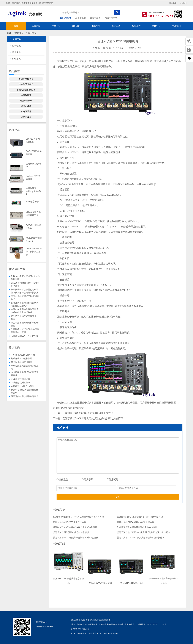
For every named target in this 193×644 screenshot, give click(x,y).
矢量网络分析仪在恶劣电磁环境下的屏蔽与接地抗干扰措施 (25, 291)
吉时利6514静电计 (33, 165)
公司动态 (16, 46)
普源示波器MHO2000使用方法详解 (70, 522)
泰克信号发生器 (26, 84)
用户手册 (88, 479)
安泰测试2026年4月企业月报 (25, 336)
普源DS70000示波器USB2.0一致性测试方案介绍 (140, 517)
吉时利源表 (26, 95)
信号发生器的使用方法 (22, 362)
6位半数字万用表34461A (34, 240)
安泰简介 (36, 26)
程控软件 (96, 26)
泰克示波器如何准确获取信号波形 (25, 324)
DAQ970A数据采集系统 (34, 153)
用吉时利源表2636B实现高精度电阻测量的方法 (88, 413)
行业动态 (16, 59)
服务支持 (136, 26)
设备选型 (62, 479)
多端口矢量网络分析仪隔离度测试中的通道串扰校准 (25, 311)
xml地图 (184, 3)
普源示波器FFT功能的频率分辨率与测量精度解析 (76, 538)
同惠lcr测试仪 (111, 18)
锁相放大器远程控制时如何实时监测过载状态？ (25, 304)
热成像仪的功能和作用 (22, 358)
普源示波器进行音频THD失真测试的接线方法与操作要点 (143, 532)
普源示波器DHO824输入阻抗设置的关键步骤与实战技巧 (93, 418)
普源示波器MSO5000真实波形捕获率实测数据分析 (141, 538)
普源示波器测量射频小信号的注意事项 (71, 532)
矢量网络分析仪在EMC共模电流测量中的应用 (25, 331)
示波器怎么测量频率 (21, 383)
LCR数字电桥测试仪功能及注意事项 (25, 374)
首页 (16, 26)
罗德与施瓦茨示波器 (26, 90)
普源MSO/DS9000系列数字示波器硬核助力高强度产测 (79, 517)
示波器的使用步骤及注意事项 (25, 396)
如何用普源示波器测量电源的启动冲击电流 (137, 527)
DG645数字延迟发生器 (33, 227)
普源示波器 (95, 18)
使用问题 (113, 479)
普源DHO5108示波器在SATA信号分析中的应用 (75, 527)
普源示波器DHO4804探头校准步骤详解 (135, 522)
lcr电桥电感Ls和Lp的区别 (23, 355)
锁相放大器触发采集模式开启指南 (25, 317)
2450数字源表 (32, 202)
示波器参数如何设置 (21, 379)
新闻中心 (156, 26)
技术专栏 (32, 33)
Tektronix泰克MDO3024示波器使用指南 (25, 278)
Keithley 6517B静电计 (33, 178)
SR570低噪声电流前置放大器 (33, 213)
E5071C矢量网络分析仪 (33, 140)
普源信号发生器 (26, 79)
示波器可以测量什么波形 (23, 386)
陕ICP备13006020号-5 (103, 620)
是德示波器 (81, 18)
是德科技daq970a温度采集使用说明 (25, 391)
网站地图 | (173, 3)
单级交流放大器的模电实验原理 (25, 367)
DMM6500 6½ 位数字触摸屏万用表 (34, 252)
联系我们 (176, 26)
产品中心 (56, 26)
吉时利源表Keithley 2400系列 (33, 191)
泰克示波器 (26, 111)
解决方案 (116, 26)
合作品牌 (76, 26)
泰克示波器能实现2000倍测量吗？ (25, 298)
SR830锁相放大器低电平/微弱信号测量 (25, 284)
